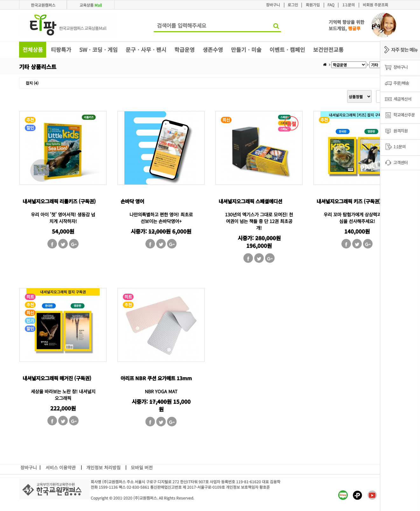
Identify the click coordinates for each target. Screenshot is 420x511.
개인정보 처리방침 (103, 467)
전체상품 (33, 49)
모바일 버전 (142, 467)
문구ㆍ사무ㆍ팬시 (146, 49)
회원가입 (313, 5)
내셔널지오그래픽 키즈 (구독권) (349, 201)
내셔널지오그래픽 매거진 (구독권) (57, 378)
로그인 (293, 5)
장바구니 (273, 5)
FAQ (331, 5)
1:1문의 (349, 5)
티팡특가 (61, 49)
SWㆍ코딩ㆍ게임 (98, 49)
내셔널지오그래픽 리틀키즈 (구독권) (59, 201)
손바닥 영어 (132, 201)
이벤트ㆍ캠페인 (287, 49)
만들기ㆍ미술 (246, 49)
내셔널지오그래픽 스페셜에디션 (250, 201)
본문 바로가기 (0, 0)
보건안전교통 (328, 49)
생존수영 (213, 49)
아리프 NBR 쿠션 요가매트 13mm (156, 378)
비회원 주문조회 (375, 5)
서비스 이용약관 (61, 467)
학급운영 (185, 49)
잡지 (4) (32, 83)
